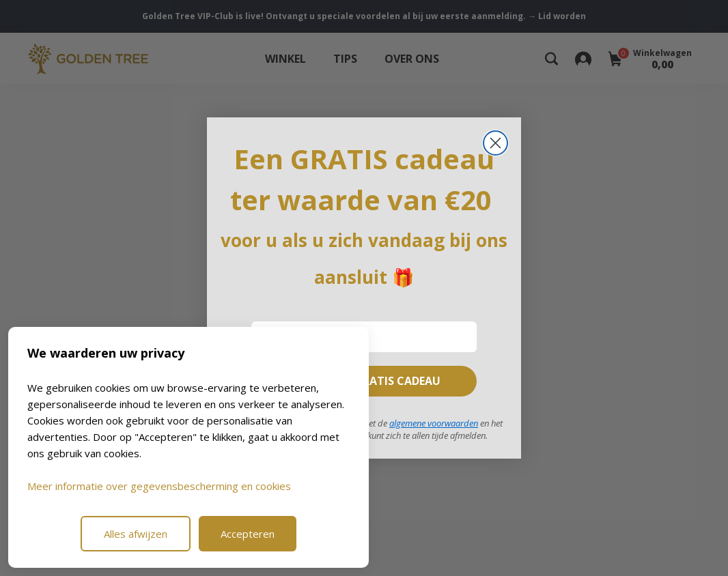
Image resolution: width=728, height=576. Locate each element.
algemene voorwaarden (434, 423)
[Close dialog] (495, 143)
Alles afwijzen (136, 534)
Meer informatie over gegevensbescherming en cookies (159, 486)
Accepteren (248, 534)
